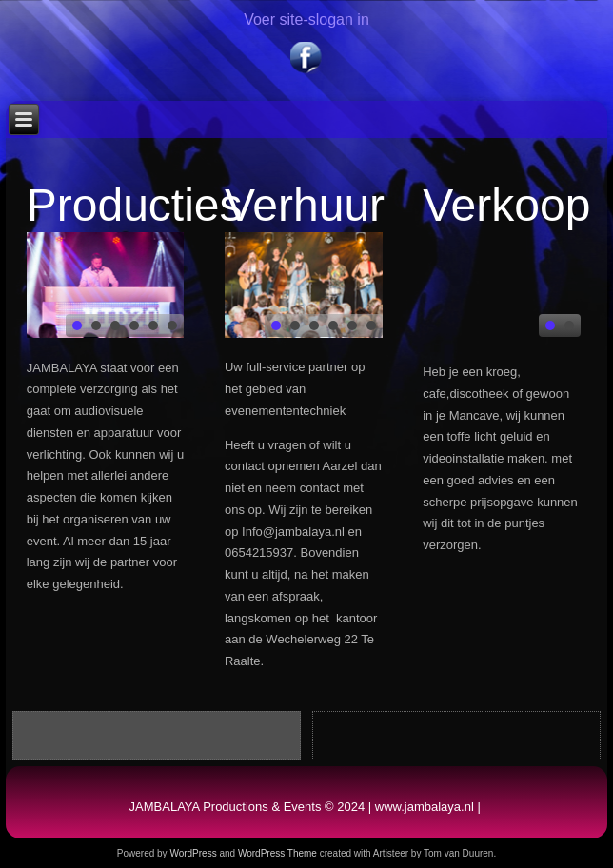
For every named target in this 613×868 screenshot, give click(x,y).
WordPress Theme (277, 853)
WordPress (193, 853)
